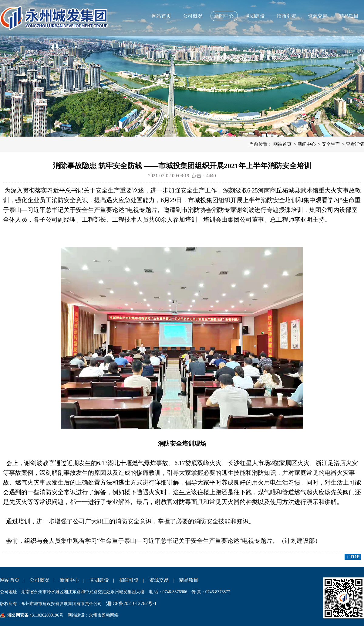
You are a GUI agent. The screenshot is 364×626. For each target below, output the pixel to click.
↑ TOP (353, 557)
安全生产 (331, 144)
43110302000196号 (46, 615)
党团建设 (255, 16)
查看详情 (355, 144)
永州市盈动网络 (104, 615)
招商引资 (286, 16)
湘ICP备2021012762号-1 (131, 603)
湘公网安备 (18, 615)
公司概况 (193, 16)
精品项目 (349, 16)
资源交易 (318, 16)
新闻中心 (224, 16)
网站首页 (161, 16)
